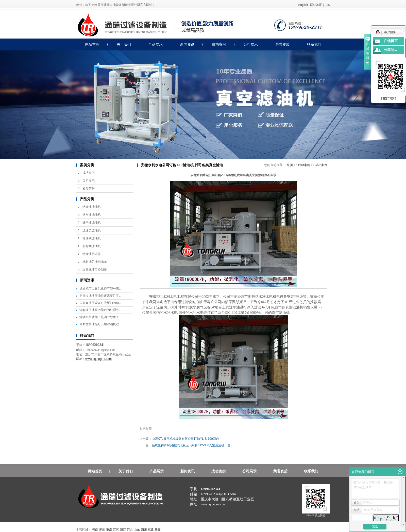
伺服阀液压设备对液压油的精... (100, 303)
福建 (151, 530)
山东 (137, 530)
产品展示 (156, 44)
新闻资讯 (187, 44)
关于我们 (124, 44)
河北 (130, 530)
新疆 (158, 530)
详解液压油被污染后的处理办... (100, 310)
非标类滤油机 (92, 246)
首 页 (290, 165)
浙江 (123, 530)
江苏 (116, 530)
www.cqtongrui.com (213, 504)
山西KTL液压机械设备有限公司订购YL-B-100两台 (189, 439)
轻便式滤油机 (92, 238)
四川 (144, 530)
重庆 (109, 530)
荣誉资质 (282, 44)
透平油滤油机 (92, 223)
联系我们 (314, 44)
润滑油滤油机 (92, 215)
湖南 (102, 530)
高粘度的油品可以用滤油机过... (100, 324)
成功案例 (219, 44)
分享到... (390, 50)
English (303, 5)
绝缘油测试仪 (92, 254)
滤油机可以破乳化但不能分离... (100, 289)
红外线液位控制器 (95, 270)
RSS (327, 5)
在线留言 (391, 41)
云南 (95, 530)
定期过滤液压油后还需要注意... (100, 296)
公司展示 (251, 44)
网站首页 (92, 44)
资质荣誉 (89, 189)
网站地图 (316, 5)
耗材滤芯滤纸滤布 (95, 262)
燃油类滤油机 (92, 230)
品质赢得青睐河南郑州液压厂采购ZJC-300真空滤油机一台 (194, 445)
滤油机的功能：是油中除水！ (99, 317)
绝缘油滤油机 (92, 207)
